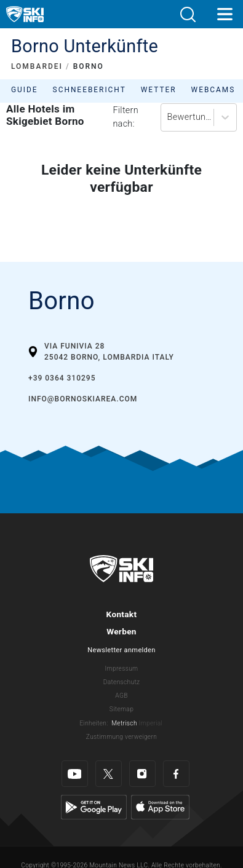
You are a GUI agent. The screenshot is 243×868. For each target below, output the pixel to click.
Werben (121, 631)
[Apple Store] (160, 807)
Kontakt (122, 614)
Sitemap (121, 709)
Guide (25, 90)
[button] (188, 14)
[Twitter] (109, 774)
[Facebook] (176, 774)
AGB (121, 696)
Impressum (122, 669)
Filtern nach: (125, 117)
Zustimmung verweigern (121, 737)
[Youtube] (75, 774)
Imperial (151, 723)
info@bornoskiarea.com (83, 399)
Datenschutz (122, 682)
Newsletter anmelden (121, 650)
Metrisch (124, 723)
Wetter (159, 90)
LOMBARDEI (37, 66)
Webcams (213, 90)
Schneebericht (90, 90)
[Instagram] (142, 774)
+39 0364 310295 (62, 378)
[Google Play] (94, 807)
